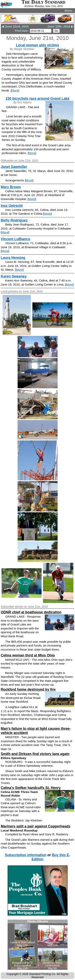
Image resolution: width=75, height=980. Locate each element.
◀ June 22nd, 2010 (15, 26)
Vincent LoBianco (15, 239)
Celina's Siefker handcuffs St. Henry (31, 788)
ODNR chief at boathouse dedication (31, 612)
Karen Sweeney (14, 276)
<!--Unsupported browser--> (38, 945)
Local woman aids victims (38, 45)
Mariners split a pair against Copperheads (36, 826)
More (15, 90)
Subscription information (26, 855)
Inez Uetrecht (12, 206)
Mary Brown (11, 187)
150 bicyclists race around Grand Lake (37, 99)
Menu (69, 11)
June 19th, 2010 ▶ (60, 26)
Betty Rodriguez (14, 220)
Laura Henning (13, 258)
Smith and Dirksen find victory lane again (35, 754)
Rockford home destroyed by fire (28, 689)
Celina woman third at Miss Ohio (28, 655)
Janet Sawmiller (14, 167)
